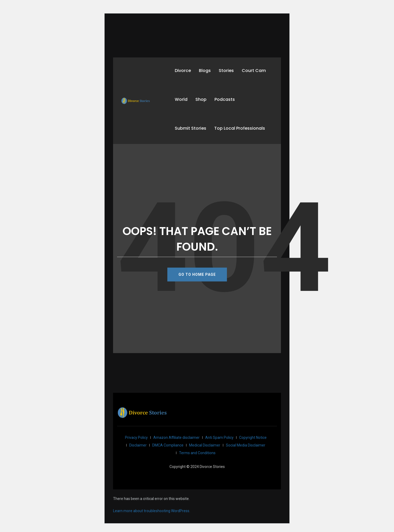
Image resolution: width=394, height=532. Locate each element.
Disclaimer (138, 445)
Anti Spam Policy (219, 438)
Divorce (183, 71)
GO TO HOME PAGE (197, 274)
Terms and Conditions (197, 453)
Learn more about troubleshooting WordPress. (152, 511)
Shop (201, 99)
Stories (226, 71)
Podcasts (225, 99)
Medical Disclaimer (205, 445)
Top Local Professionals (240, 128)
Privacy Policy (136, 438)
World (181, 99)
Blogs (205, 71)
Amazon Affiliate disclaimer (176, 438)
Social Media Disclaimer (246, 445)
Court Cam (254, 71)
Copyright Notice (253, 438)
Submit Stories (191, 128)
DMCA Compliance (168, 445)
